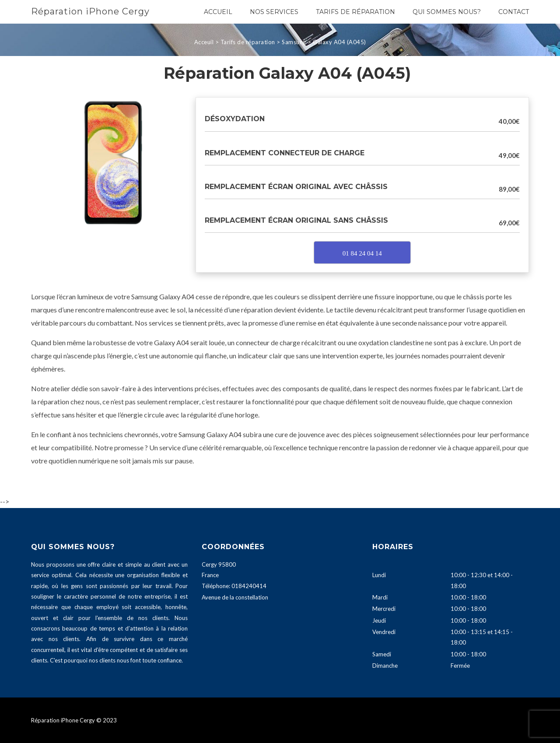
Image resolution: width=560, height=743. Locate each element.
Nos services (274, 12)
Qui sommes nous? (447, 12)
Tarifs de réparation (355, 12)
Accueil (218, 12)
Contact (514, 12)
